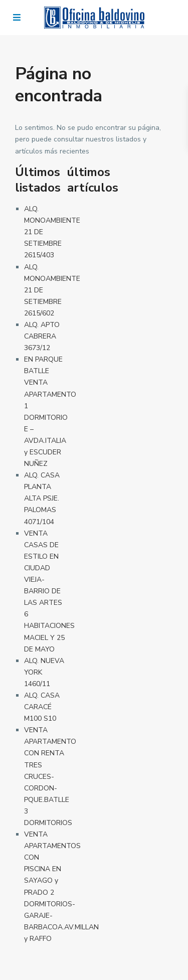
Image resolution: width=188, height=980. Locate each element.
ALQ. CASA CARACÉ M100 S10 (42, 707)
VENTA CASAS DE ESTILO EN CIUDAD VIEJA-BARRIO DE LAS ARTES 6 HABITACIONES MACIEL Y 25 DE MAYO (49, 591)
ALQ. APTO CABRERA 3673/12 (42, 336)
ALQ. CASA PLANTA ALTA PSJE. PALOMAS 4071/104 (42, 498)
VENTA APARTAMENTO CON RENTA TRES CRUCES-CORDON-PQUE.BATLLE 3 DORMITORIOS (50, 776)
